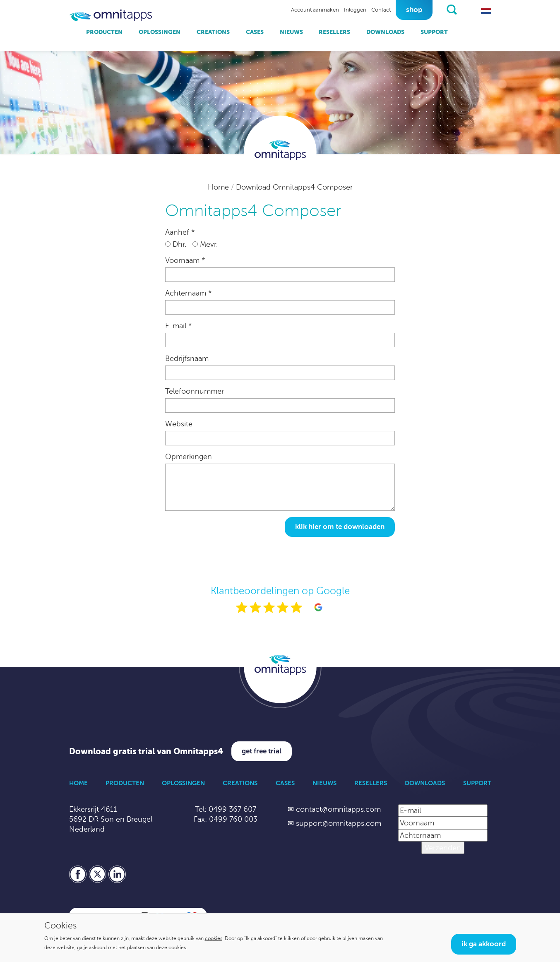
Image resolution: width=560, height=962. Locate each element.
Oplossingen (160, 32)
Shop (414, 10)
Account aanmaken (315, 10)
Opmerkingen (189, 457)
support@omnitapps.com (339, 823)
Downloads (385, 32)
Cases (255, 32)
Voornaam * (185, 260)
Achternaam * (188, 293)
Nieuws (291, 32)
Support (434, 32)
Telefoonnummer (195, 391)
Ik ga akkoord (484, 944)
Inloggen (355, 10)
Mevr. (205, 244)
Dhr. (176, 244)
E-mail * (178, 326)
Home (219, 187)
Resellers (334, 32)
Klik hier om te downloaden (340, 527)
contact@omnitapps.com (338, 809)
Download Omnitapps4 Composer (294, 187)
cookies (214, 938)
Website (179, 424)
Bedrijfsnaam (187, 358)
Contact (381, 10)
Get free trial (262, 751)
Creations (213, 32)
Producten (104, 32)
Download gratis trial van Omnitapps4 (146, 752)
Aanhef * (180, 232)
